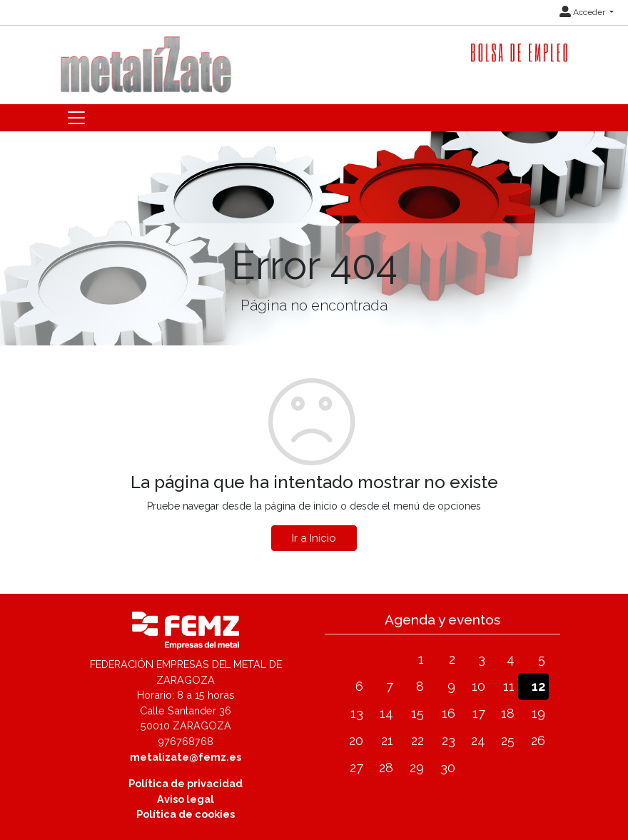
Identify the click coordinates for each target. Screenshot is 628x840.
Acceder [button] (583, 12)
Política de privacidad (186, 783)
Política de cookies (186, 814)
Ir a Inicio (314, 538)
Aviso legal (186, 799)
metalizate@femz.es (186, 757)
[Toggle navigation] (76, 118)
